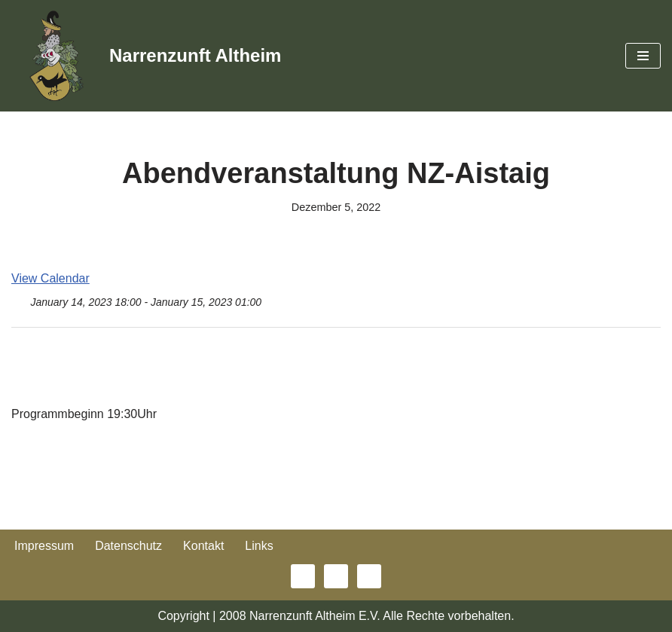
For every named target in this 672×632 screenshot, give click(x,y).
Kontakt (203, 546)
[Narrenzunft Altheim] (146, 56)
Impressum (44, 546)
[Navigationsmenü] (643, 56)
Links (259, 546)
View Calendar (50, 278)
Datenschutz (128, 546)
